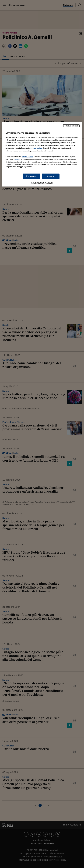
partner (17, 159)
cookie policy (36, 148)
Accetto (51, 176)
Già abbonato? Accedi (42, 183)
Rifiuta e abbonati (71, 126)
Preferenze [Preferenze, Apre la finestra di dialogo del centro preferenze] (31, 176)
